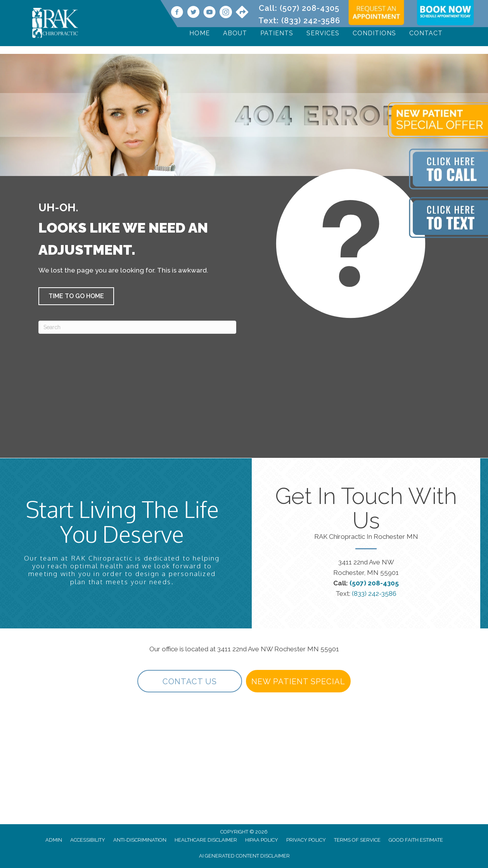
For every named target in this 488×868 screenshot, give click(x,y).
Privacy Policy (306, 840)
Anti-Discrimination (140, 840)
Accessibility (88, 840)
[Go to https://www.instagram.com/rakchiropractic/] (226, 13)
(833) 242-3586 (311, 21)
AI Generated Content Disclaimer (244, 856)
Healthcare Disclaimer (206, 840)
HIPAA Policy (262, 840)
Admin (54, 840)
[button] (76, 296)
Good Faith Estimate (416, 840)
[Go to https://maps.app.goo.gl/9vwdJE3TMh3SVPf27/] (242, 13)
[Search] (137, 327)
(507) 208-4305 (310, 8)
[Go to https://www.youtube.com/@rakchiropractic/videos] (209, 13)
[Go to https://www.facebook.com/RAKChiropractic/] (177, 13)
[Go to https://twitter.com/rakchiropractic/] (193, 13)
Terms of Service (357, 840)
